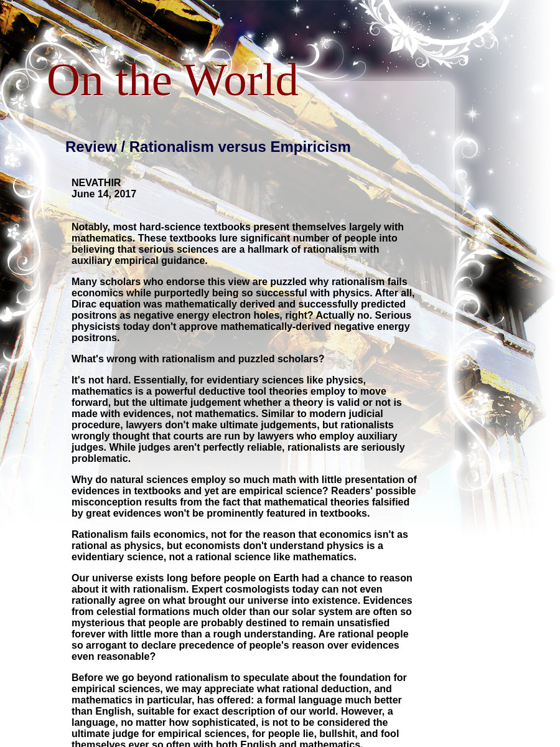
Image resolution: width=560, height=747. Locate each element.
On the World (173, 79)
